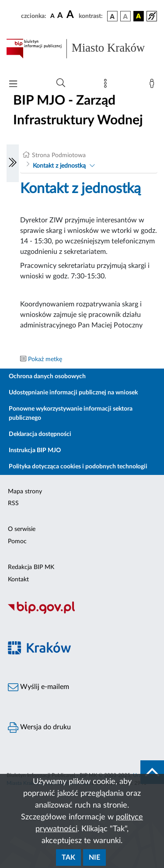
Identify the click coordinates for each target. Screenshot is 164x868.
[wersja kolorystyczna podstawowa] (112, 16)
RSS (13, 503)
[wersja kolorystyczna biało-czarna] (126, 16)
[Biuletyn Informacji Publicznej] (82, 613)
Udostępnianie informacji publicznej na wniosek (73, 393)
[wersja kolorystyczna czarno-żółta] (139, 16)
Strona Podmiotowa (59, 155)
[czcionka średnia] (60, 16)
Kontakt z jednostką (59, 166)
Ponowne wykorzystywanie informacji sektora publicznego (71, 413)
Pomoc (17, 541)
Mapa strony (25, 492)
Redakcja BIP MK (31, 567)
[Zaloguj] (154, 85)
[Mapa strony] (107, 85)
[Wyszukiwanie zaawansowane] (61, 83)
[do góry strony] (152, 772)
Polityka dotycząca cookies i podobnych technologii (78, 467)
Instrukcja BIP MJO (35, 450)
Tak (68, 857)
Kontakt (18, 580)
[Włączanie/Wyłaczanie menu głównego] (13, 85)
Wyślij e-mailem (38, 687)
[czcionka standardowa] (52, 16)
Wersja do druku (39, 727)
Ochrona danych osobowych (47, 376)
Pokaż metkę (45, 359)
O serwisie (22, 529)
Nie (94, 857)
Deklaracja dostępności (40, 434)
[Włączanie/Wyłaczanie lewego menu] (13, 163)
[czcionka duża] (71, 15)
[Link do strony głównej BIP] (82, 49)
